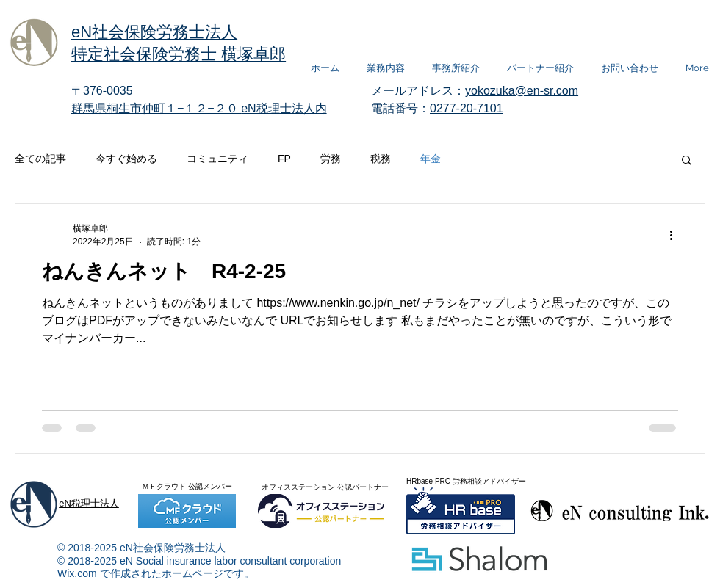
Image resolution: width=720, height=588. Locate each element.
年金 (431, 159)
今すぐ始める (126, 159)
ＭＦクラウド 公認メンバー (187, 486)
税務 (381, 159)
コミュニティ (217, 159)
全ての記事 (40, 159)
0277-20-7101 (467, 108)
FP (284, 159)
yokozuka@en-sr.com (522, 91)
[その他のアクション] (676, 235)
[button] (687, 161)
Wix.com (77, 573)
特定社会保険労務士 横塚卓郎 (179, 54)
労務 (331, 159)
